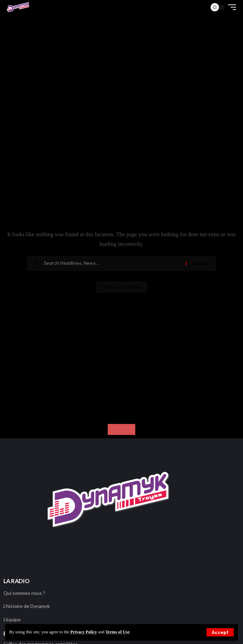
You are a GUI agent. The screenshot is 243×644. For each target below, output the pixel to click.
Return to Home (122, 287)
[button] (230, 7)
